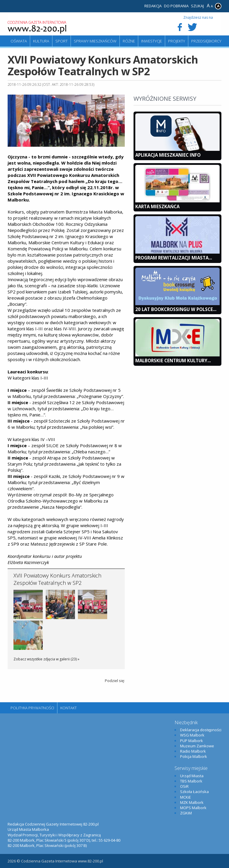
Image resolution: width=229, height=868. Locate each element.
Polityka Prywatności (32, 708)
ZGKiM (186, 813)
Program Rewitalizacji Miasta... (174, 258)
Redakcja (153, 6)
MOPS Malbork (193, 808)
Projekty (177, 41)
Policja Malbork (194, 756)
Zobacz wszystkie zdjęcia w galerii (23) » (46, 659)
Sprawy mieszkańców (95, 41)
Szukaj (197, 6)
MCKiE (186, 797)
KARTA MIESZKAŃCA (157, 206)
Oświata (19, 41)
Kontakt (69, 708)
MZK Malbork (192, 802)
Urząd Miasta (192, 776)
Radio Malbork (193, 751)
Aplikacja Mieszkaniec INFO (168, 155)
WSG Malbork (192, 735)
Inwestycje (152, 41)
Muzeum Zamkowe (197, 746)
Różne (129, 41)
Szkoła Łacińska (194, 792)
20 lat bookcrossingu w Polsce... (176, 309)
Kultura (41, 41)
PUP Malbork (192, 741)
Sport (61, 41)
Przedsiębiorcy (206, 41)
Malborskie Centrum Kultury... (173, 360)
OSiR (184, 786)
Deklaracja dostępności (201, 730)
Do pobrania (176, 6)
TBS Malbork (191, 781)
